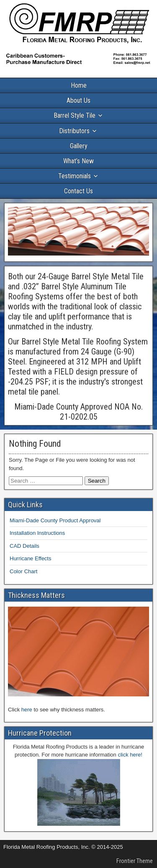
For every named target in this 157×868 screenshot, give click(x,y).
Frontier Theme (135, 861)
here (27, 710)
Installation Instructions (37, 533)
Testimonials (75, 176)
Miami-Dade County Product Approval (55, 520)
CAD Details (24, 546)
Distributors (74, 131)
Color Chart (23, 571)
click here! (130, 755)
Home (79, 85)
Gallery (79, 146)
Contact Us (78, 191)
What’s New (78, 161)
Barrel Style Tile (75, 115)
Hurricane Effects (30, 558)
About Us (78, 100)
